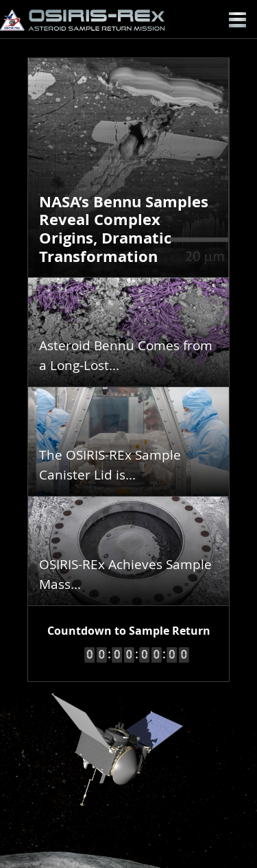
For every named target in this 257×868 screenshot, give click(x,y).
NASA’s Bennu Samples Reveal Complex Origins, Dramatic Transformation (124, 229)
